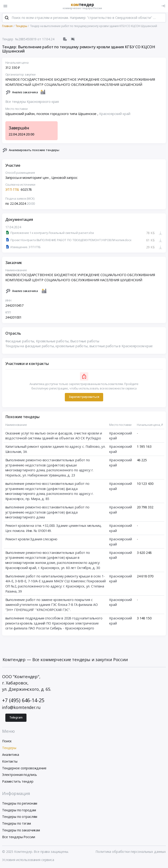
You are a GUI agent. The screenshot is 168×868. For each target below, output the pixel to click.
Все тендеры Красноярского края (32, 102)
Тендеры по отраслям (20, 817)
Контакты (10, 762)
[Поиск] (7, 18)
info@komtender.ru (21, 708)
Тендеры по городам (19, 811)
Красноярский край (115, 114)
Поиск (7, 742)
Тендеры (9, 748)
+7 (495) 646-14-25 (23, 701)
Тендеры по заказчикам (21, 831)
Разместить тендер (18, 782)
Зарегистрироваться (84, 398)
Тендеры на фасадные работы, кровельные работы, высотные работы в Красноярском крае (79, 347)
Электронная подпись (20, 775)
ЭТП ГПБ (12, 190)
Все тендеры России (18, 837)
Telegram (16, 718)
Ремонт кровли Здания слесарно (31, 540)
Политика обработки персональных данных (131, 852)
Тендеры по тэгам (16, 824)
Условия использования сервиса (28, 860)
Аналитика (11, 755)
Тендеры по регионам (20, 804)
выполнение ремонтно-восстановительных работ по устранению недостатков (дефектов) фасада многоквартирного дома (47, 513)
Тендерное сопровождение (24, 769)
